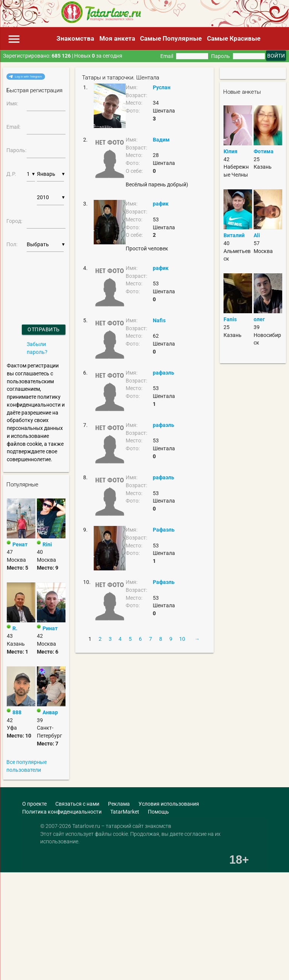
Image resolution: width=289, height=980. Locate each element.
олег (259, 319)
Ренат (20, 544)
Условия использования (169, 804)
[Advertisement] (127, 907)
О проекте (34, 804)
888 (17, 712)
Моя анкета (117, 38)
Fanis (230, 319)
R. (15, 628)
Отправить (44, 329)
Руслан (162, 87)
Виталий (234, 235)
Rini (47, 544)
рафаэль (164, 373)
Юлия (230, 151)
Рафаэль (164, 530)
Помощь (158, 812)
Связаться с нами (77, 804)
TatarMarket (125, 812)
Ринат (50, 628)
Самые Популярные (171, 38)
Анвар (50, 712)
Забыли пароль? (37, 348)
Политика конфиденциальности (62, 812)
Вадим (161, 140)
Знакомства (75, 38)
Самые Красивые (234, 38)
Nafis (159, 320)
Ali (257, 235)
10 (182, 639)
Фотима (264, 151)
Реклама (119, 804)
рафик (161, 204)
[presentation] (27, 279)
